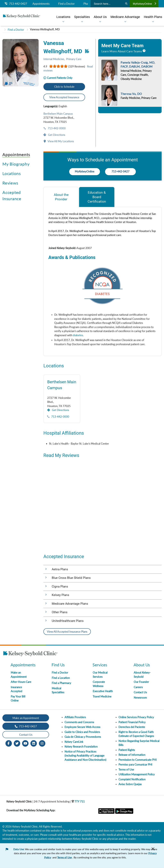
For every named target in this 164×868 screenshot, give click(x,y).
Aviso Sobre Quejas (130, 784)
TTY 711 (78, 801)
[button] (102, 569)
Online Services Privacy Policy (136, 717)
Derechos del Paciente (132, 727)
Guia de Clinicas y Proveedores (83, 737)
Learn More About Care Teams (122, 51)
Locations (12, 173)
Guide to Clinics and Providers (82, 732)
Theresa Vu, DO (131, 94)
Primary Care (74, 59)
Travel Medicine (102, 696)
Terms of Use (126, 769)
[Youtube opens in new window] (25, 743)
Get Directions (56, 135)
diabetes (78, 335)
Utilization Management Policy (137, 774)
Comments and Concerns (79, 722)
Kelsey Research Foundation (81, 747)
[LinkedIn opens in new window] (34, 743)
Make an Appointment (26, 718)
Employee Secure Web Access (82, 727)
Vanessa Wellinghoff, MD (45, 29)
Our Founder (141, 682)
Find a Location (61, 678)
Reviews (10, 183)
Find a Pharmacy (61, 683)
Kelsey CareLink (74, 742)
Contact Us (140, 692)
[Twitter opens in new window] (17, 743)
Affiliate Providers (75, 717)
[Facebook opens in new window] (9, 743)
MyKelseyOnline (144, 4)
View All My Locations (60, 141)
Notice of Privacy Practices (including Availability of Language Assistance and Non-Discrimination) (85, 756)
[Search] (126, 4)
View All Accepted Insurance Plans (67, 632)
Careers (138, 687)
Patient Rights (127, 750)
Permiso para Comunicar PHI (135, 765)
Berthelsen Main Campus (58, 114)
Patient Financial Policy (132, 722)
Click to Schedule (64, 87)
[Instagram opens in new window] (42, 743)
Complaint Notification (132, 779)
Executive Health (103, 691)
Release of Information (132, 755)
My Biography (16, 164)
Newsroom (140, 698)
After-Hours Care (21, 682)
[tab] (61, 197)
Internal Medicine (54, 59)
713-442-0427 (16, 4)
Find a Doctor (66, 4)
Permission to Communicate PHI (138, 760)
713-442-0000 (56, 128)
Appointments (41, 4)
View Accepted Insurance (64, 97)
